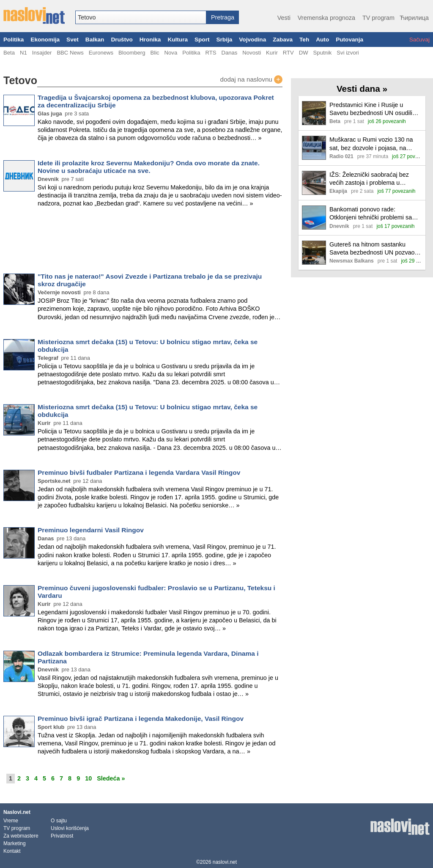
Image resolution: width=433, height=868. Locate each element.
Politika (14, 40)
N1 (23, 53)
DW (304, 53)
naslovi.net (225, 862)
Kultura (178, 40)
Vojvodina (252, 40)
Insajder (42, 53)
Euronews (101, 53)
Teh (304, 40)
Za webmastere (21, 836)
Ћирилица (414, 18)
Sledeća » (111, 778)
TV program (378, 18)
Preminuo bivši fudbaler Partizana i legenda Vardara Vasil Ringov (139, 472)
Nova (171, 53)
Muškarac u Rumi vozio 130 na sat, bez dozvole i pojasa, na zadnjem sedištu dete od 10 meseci (371, 144)
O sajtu (59, 821)
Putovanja (349, 40)
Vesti (284, 18)
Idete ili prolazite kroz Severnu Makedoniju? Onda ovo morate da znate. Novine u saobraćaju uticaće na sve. (149, 167)
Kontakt (12, 851)
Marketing (15, 843)
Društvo (122, 40)
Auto (322, 40)
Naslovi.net (17, 812)
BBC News (70, 53)
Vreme (11, 821)
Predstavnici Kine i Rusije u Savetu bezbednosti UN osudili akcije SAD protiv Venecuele (371, 109)
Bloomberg (132, 53)
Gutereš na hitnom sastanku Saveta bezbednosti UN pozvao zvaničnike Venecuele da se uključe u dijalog (372, 249)
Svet (73, 40)
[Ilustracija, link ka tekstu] (314, 114)
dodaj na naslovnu (251, 79)
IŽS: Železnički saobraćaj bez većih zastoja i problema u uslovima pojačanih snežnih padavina (369, 179)
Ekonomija (45, 40)
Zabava (283, 40)
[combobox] (141, 17)
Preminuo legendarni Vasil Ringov (91, 530)
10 (88, 778)
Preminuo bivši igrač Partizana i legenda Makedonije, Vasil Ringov (141, 719)
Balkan (95, 40)
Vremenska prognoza (326, 18)
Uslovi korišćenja (70, 828)
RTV (288, 53)
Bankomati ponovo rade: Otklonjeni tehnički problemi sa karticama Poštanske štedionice (372, 214)
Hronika (150, 40)
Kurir (272, 53)
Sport (202, 40)
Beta (9, 53)
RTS (211, 53)
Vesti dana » (362, 89)
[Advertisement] (143, 242)
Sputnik (323, 53)
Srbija (224, 40)
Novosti (252, 53)
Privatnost (62, 836)
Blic (155, 53)
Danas (229, 53)
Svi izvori (348, 53)
